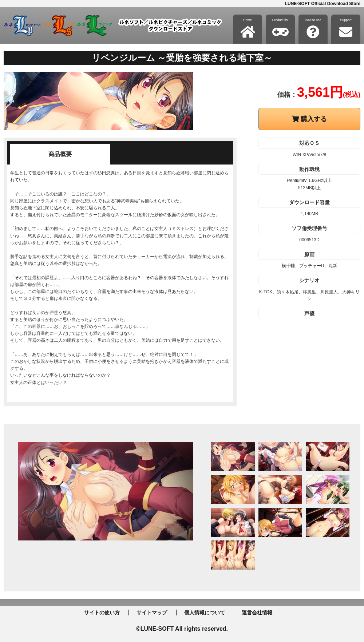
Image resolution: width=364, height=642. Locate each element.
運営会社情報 (257, 613)
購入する (309, 119)
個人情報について (205, 613)
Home (248, 28)
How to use (313, 28)
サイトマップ (152, 613)
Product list (280, 28)
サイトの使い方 (102, 613)
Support (346, 28)
